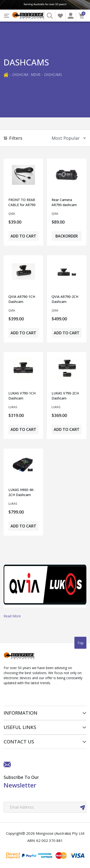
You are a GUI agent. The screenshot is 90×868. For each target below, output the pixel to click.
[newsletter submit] (83, 807)
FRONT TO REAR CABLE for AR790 (22, 202)
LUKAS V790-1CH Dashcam (22, 396)
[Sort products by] (67, 138)
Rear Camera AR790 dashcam (64, 202)
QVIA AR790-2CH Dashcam (65, 299)
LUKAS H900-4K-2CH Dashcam (21, 492)
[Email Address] (45, 807)
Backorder (67, 236)
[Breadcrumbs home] (6, 74)
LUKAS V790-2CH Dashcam (65, 396)
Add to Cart (23, 236)
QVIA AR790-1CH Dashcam (22, 299)
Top (80, 643)
